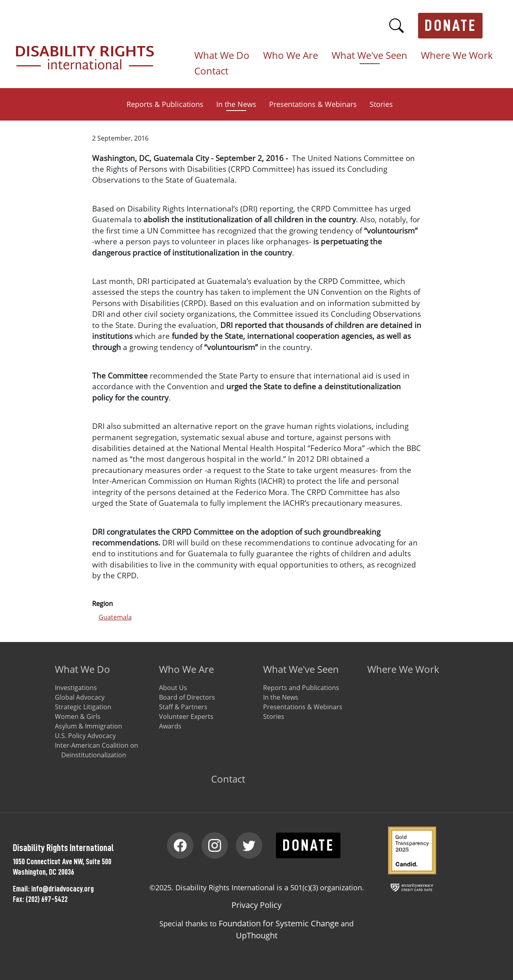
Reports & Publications (165, 104)
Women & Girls (78, 716)
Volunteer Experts (186, 716)
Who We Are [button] (291, 56)
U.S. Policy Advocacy (85, 736)
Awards (170, 726)
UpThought (257, 935)
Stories (381, 104)
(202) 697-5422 (47, 899)
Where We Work (457, 56)
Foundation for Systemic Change (279, 923)
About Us (173, 688)
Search (396, 26)
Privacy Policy (256, 905)
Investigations (76, 688)
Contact (211, 71)
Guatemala (115, 617)
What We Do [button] (222, 56)
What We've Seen (301, 669)
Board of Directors (187, 697)
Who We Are (186, 669)
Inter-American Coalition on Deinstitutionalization (97, 750)
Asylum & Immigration (89, 726)
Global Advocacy (80, 697)
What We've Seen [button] (369, 56)
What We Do (82, 669)
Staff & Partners (183, 707)
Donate (451, 26)
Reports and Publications (301, 688)
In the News (236, 104)
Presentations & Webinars (313, 104)
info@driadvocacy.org (62, 889)
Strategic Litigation (83, 707)
